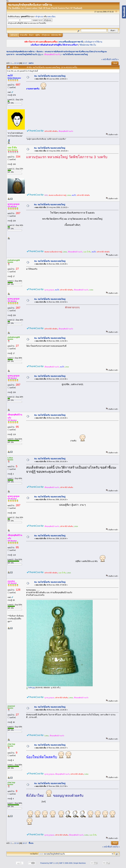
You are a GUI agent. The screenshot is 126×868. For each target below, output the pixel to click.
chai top (11, 744)
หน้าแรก (14, 35)
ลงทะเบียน (51, 17)
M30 (46, 195)
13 (15, 63)
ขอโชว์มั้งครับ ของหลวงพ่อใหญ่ (75, 54)
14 (18, 63)
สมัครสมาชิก (56, 35)
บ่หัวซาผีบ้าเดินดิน (51, 131)
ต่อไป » (116, 59)
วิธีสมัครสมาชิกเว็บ (88, 45)
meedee (11, 581)
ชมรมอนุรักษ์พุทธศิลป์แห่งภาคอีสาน (20, 52)
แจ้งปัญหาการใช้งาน (93, 42)
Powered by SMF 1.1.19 (49, 863)
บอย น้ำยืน (12, 148)
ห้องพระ (40, 52)
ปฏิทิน (38, 35)
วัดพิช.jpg (31, 688)
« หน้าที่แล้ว (106, 59)
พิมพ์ (115, 63)
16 (24, 63)
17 (26, 63)
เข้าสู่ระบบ (39, 17)
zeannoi (11, 706)
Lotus (69, 195)
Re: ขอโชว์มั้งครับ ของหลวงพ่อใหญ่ (50, 76)
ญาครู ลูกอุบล (13, 204)
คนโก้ (10, 76)
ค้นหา (31, 35)
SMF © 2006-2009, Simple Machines (72, 863)
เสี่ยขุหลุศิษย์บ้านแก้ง (52, 54)
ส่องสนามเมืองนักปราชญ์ (57, 195)
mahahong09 (14, 260)
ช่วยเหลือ (24, 35)
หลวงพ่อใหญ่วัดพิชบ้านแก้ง (27, 54)
